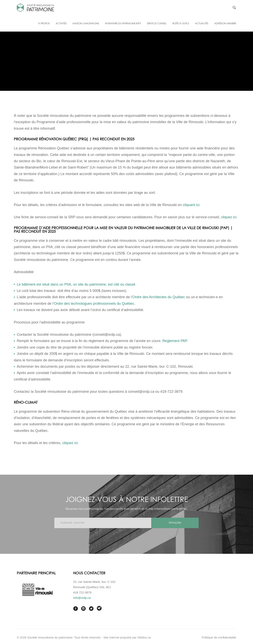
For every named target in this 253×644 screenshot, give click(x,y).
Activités (61, 24)
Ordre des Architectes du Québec (159, 297)
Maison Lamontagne (86, 24)
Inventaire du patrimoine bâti (123, 24)
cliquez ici (229, 217)
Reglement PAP (175, 341)
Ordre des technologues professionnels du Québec (94, 304)
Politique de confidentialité (219, 637)
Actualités (202, 24)
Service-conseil (157, 24)
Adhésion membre (225, 24)
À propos (44, 24)
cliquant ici (191, 205)
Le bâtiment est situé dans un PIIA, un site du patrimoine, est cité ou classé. (76, 284)
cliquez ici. (70, 443)
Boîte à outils (181, 24)
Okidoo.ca (144, 637)
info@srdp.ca (82, 598)
